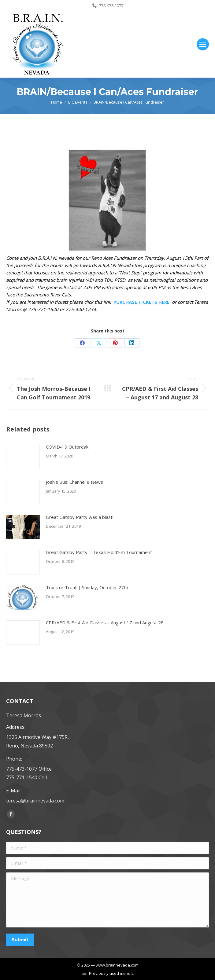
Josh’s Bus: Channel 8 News (74, 482)
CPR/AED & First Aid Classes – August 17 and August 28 (105, 622)
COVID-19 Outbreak (67, 447)
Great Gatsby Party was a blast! (80, 517)
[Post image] (23, 457)
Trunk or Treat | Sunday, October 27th (87, 587)
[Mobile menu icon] (203, 44)
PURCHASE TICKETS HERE (141, 302)
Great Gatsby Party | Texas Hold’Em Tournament (99, 552)
